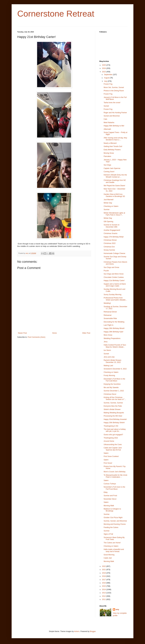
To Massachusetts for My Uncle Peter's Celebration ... (115, 476)
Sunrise (107, 210)
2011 (104, 599)
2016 (104, 583)
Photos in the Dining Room (114, 91)
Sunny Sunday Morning (113, 295)
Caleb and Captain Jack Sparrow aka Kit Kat (113, 449)
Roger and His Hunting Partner (115, 113)
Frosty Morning (109, 375)
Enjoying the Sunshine (112, 384)
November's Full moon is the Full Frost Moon (114, 488)
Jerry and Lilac (109, 357)
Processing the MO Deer (113, 416)
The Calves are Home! (112, 543)
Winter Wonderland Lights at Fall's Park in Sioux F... (114, 214)
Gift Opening (108, 222)
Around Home (109, 441)
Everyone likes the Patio (113, 406)
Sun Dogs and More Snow (114, 274)
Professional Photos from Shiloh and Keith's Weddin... (115, 299)
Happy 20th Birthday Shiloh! (114, 423)
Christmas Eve (109, 247)
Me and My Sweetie (111, 388)
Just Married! (109, 200)
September (108, 75)
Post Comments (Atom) (36, 337)
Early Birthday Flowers (112, 150)
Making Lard (108, 366)
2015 (104, 586)
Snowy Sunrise (109, 250)
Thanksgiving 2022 (111, 438)
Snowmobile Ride (110, 318)
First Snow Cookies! (111, 456)
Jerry (106, 342)
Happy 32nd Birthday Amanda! (115, 419)
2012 (104, 596)
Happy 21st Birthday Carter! (114, 281)
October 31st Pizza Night (113, 518)
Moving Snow (109, 153)
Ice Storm (107, 350)
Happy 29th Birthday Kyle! (113, 332)
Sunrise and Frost (110, 496)
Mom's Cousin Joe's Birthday (115, 472)
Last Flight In (109, 325)
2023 (104, 72)
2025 (104, 65)
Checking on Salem (111, 206)
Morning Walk (109, 506)
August (107, 78)
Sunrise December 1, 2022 (114, 391)
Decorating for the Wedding (114, 322)
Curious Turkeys (110, 484)
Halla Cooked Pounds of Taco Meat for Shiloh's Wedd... (115, 346)
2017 (104, 580)
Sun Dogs (107, 165)
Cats (105, 119)
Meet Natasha (109, 123)
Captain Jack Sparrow (112, 168)
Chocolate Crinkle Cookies (114, 277)
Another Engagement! (112, 230)
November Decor (110, 499)
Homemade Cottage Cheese (114, 253)
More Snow (108, 335)
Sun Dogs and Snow (111, 267)
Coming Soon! (109, 172)
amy (117, 609)
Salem (106, 453)
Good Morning (109, 555)
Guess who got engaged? (113, 435)
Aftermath (107, 129)
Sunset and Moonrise (112, 116)
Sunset (106, 106)
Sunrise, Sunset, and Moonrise (115, 521)
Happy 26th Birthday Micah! (114, 328)
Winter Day (108, 203)
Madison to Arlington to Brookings (112, 510)
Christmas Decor (110, 394)
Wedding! (107, 303)
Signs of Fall (108, 534)
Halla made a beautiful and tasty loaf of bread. (114, 550)
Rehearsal (108, 315)
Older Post (86, 333)
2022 (104, 566)
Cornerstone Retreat (56, 14)
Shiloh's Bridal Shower (112, 409)
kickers (77, 631)
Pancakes (107, 156)
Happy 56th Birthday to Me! (114, 126)
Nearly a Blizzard (110, 143)
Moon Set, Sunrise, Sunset (114, 87)
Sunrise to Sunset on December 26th (112, 226)
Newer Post (22, 333)
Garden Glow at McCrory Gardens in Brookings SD (114, 195)
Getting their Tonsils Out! (113, 146)
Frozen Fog (108, 84)
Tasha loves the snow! (112, 103)
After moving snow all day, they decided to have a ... (115, 139)
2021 (104, 570)
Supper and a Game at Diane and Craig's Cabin (115, 285)
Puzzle (106, 271)
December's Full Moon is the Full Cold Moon (114, 380)
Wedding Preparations (112, 338)
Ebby (106, 492)
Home (55, 333)
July (106, 81)
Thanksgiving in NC (111, 426)
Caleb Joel (108, 558)
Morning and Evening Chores (115, 524)
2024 (104, 68)
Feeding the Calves (111, 527)
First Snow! (108, 463)
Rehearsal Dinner (110, 312)
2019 (104, 573)
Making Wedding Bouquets (114, 413)
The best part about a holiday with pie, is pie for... (115, 430)
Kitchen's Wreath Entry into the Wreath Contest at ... (115, 176)
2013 (104, 593)
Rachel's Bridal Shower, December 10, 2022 (113, 361)
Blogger (93, 631)
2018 (104, 576)
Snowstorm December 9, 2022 (115, 369)
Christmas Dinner (110, 240)
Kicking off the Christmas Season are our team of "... (115, 398)
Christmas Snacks (111, 233)
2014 (104, 590)
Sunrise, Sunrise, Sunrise (113, 403)
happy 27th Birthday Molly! (114, 237)
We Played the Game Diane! (114, 186)
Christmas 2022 (110, 243)
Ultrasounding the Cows (113, 445)
